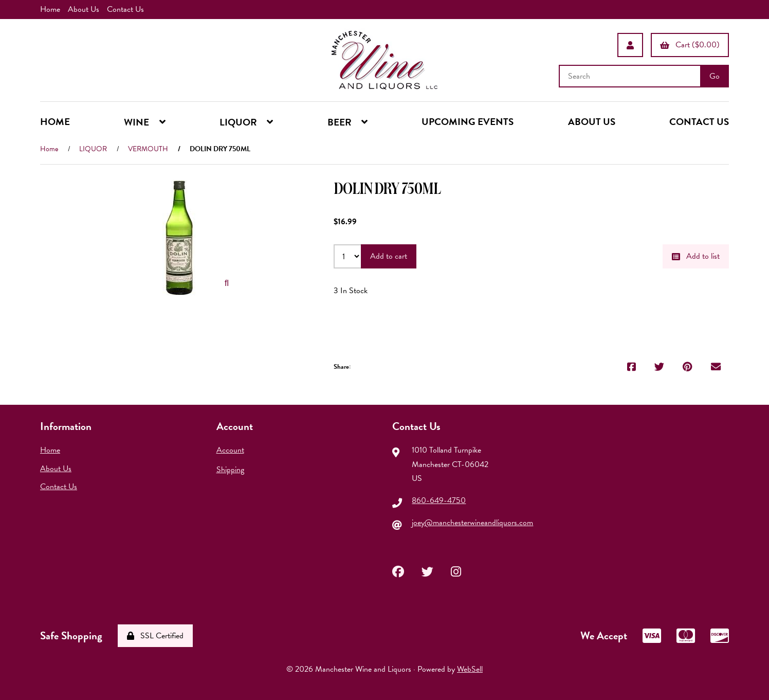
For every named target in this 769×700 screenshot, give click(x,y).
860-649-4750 (439, 500)
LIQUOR (93, 149)
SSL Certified (155, 636)
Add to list (696, 256)
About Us (84, 9)
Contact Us (125, 9)
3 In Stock (351, 291)
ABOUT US (592, 122)
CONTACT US (699, 122)
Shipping (230, 470)
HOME (55, 122)
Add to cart (389, 256)
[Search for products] (631, 76)
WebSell (470, 669)
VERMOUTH (148, 149)
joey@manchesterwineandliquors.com (472, 523)
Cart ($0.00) (690, 45)
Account (230, 450)
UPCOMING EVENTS (468, 122)
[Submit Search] (715, 76)
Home (50, 9)
